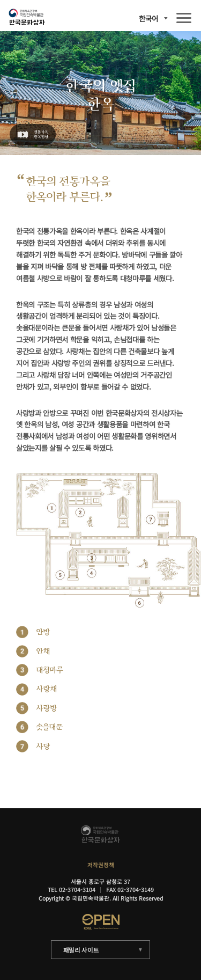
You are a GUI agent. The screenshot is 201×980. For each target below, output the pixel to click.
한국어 (148, 19)
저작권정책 (101, 865)
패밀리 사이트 (81, 950)
